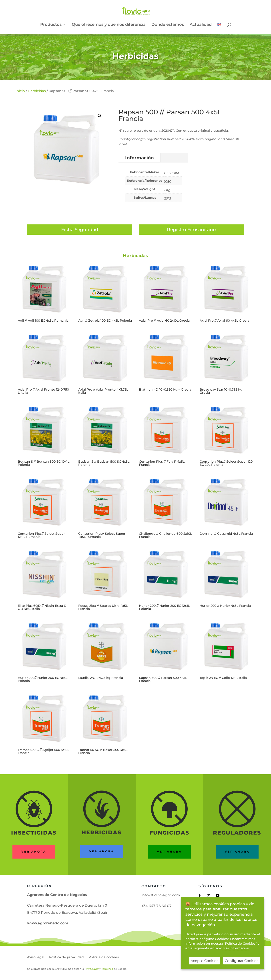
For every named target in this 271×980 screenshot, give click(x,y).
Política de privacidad (66, 957)
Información (140, 158)
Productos (51, 25)
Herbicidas (135, 56)
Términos (107, 969)
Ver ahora (34, 852)
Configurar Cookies (242, 961)
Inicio (20, 91)
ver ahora (102, 851)
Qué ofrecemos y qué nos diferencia (109, 25)
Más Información (236, 948)
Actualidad (201, 25)
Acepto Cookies (204, 961)
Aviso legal (36, 957)
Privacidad (92, 969)
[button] (100, 116)
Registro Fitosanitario (191, 230)
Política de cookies (104, 957)
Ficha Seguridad (80, 230)
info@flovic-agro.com (161, 895)
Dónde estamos (168, 25)
